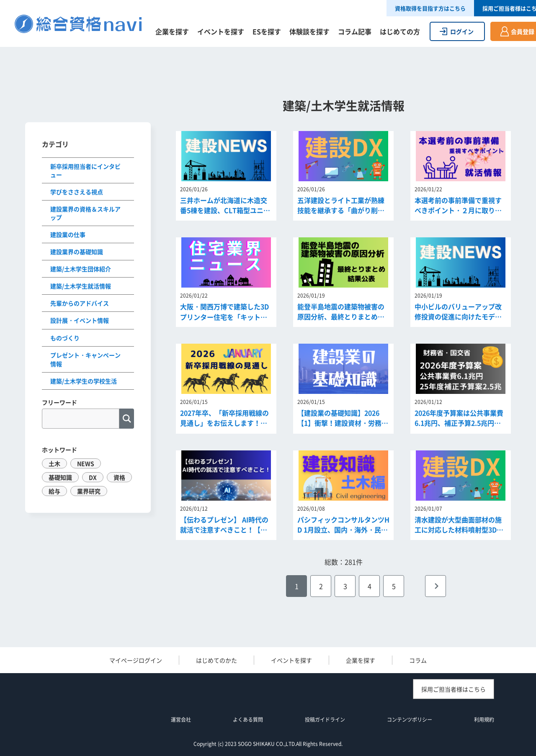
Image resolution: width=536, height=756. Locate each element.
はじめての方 (400, 31)
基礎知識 (60, 477)
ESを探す (267, 31)
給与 (54, 491)
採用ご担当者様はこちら (454, 689)
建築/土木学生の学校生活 (84, 381)
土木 (54, 463)
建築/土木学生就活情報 (81, 286)
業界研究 (89, 491)
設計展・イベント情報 (80, 320)
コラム (418, 660)
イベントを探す (221, 31)
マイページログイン (136, 660)
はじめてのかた (216, 660)
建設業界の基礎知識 (77, 252)
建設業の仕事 (68, 234)
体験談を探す (309, 31)
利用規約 (484, 720)
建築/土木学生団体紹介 (81, 269)
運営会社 (181, 720)
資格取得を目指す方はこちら (430, 8)
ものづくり (65, 338)
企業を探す (172, 31)
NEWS (86, 463)
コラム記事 (355, 31)
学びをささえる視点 (77, 192)
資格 (119, 477)
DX (93, 477)
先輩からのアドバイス (80, 303)
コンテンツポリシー (410, 720)
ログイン (462, 31)
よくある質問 (248, 720)
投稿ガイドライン (325, 720)
